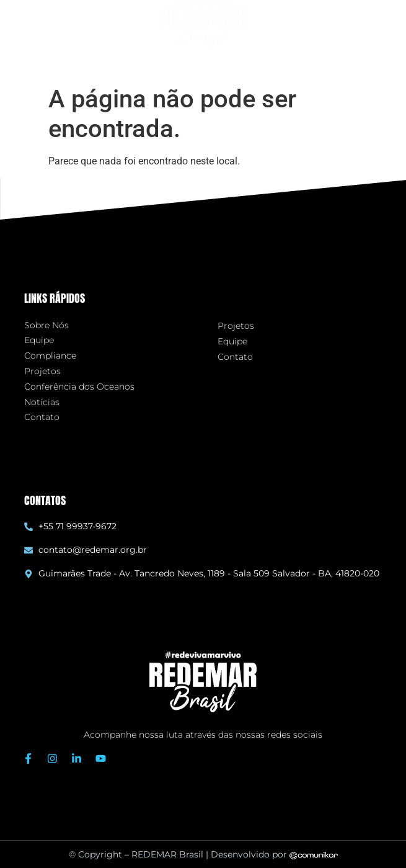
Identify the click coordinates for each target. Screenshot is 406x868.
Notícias (42, 402)
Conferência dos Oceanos (79, 387)
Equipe (39, 340)
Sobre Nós (46, 325)
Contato (42, 417)
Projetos (42, 371)
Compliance (50, 356)
